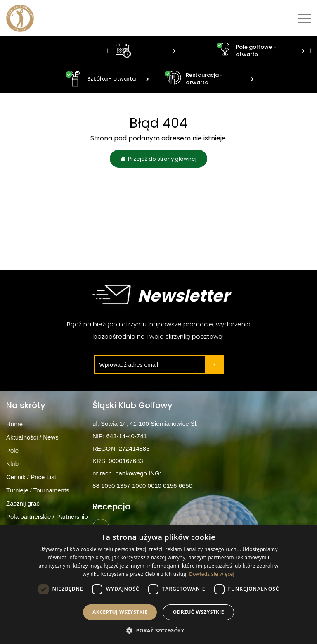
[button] (158, 630)
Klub (12, 464)
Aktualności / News (32, 437)
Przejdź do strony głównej (158, 159)
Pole (12, 450)
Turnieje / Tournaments (38, 490)
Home (14, 424)
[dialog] (158, 585)
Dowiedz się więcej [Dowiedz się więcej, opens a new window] (212, 574)
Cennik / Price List (31, 477)
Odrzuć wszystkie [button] (198, 612)
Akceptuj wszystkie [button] (120, 612)
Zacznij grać (23, 503)
